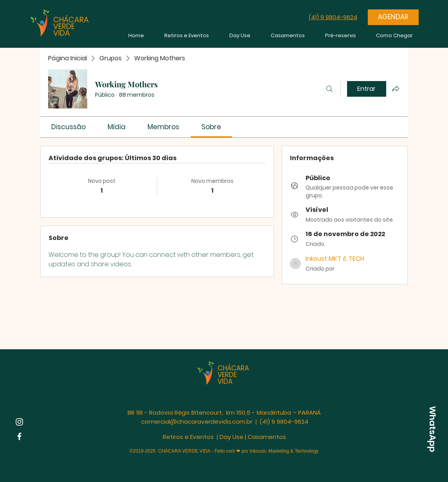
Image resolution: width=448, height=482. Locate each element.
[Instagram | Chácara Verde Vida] (19, 422)
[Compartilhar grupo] (396, 88)
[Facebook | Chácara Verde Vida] (19, 436)
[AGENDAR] (393, 17)
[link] (68, 127)
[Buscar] (329, 89)
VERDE (64, 26)
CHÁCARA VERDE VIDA (233, 375)
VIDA (62, 33)
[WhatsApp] (432, 429)
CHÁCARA (71, 20)
